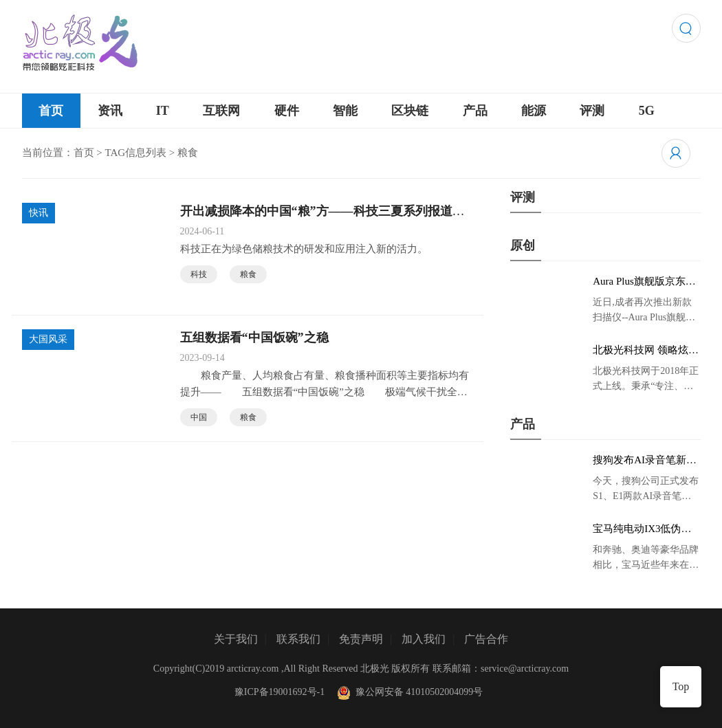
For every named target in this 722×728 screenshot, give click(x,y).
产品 (475, 111)
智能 (345, 111)
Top (681, 686)
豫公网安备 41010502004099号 (408, 692)
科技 (199, 274)
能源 (534, 111)
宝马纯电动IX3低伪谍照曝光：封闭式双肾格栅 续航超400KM (644, 529)
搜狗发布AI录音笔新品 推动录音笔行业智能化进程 (645, 461)
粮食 (248, 274)
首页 (51, 111)
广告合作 (486, 639)
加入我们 (424, 639)
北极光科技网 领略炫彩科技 (646, 351)
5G (647, 111)
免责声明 (361, 639)
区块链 (410, 111)
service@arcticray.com (525, 669)
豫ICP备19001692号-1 (280, 692)
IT (163, 111)
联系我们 (298, 639)
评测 (592, 111)
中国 (199, 417)
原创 (523, 245)
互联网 (221, 111)
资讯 (110, 111)
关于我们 (236, 639)
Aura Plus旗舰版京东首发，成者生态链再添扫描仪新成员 (644, 282)
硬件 (287, 111)
